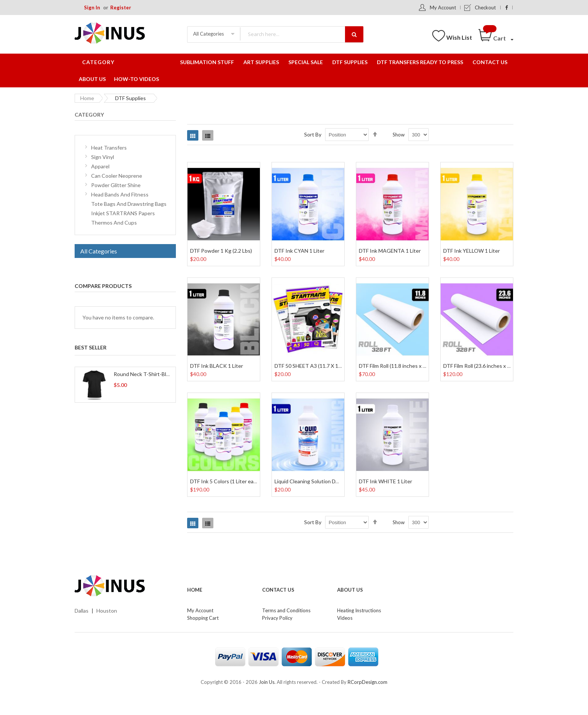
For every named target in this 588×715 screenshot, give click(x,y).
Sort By (313, 134)
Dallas (82, 611)
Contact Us (278, 590)
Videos (345, 618)
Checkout (485, 7)
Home (87, 98)
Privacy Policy (277, 618)
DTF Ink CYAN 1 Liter (299, 251)
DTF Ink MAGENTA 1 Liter (390, 251)
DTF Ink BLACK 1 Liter (217, 366)
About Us (350, 590)
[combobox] (301, 34)
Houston (107, 611)
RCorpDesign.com (367, 682)
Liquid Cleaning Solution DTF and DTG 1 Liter (327, 481)
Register (121, 7)
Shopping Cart (203, 618)
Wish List (459, 37)
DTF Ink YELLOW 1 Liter (472, 251)
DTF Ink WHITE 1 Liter (385, 481)
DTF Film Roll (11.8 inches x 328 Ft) (399, 366)
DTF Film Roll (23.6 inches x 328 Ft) (483, 366)
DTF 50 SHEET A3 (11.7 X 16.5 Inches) (319, 366)
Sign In (92, 7)
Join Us (267, 682)
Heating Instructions (359, 610)
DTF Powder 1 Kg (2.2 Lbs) (221, 251)
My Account (443, 7)
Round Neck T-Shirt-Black (144, 374)
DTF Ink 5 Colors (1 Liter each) (225, 481)
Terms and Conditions (286, 610)
